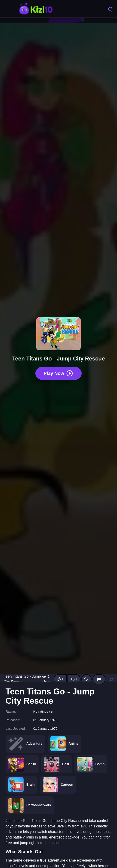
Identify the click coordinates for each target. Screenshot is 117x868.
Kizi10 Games (36, 9)
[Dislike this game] (74, 679)
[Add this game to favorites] (86, 679)
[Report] (99, 679)
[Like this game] (60, 679)
